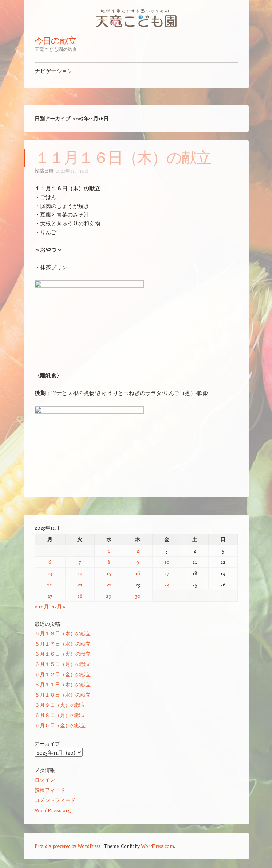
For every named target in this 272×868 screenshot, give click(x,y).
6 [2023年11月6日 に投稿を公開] (50, 562)
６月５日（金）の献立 (60, 725)
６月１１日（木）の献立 (63, 684)
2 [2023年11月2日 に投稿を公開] (138, 551)
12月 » (59, 606)
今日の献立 (56, 40)
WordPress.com (157, 846)
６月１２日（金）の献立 (63, 674)
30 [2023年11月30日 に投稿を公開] (138, 596)
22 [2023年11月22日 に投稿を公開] (109, 584)
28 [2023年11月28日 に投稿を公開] (80, 596)
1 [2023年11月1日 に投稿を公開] (109, 551)
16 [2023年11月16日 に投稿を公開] (138, 573)
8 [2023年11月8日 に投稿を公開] (109, 562)
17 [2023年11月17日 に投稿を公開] (167, 573)
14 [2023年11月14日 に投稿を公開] (80, 573)
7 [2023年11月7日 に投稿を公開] (80, 562)
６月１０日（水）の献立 (63, 695)
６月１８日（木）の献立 (63, 633)
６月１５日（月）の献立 (63, 664)
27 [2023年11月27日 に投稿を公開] (50, 596)
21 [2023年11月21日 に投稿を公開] (80, 584)
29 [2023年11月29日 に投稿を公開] (109, 596)
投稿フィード (50, 790)
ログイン (45, 780)
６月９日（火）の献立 (60, 705)
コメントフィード (55, 800)
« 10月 (42, 606)
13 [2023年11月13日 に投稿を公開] (50, 573)
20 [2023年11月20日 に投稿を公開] (50, 584)
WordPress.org (53, 810)
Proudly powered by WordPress (67, 846)
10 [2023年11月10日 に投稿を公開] (167, 562)
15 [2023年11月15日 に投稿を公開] (109, 573)
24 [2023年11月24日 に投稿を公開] (167, 584)
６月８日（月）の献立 (60, 715)
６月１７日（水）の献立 (63, 644)
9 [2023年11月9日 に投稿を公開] (138, 562)
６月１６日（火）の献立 (63, 654)
